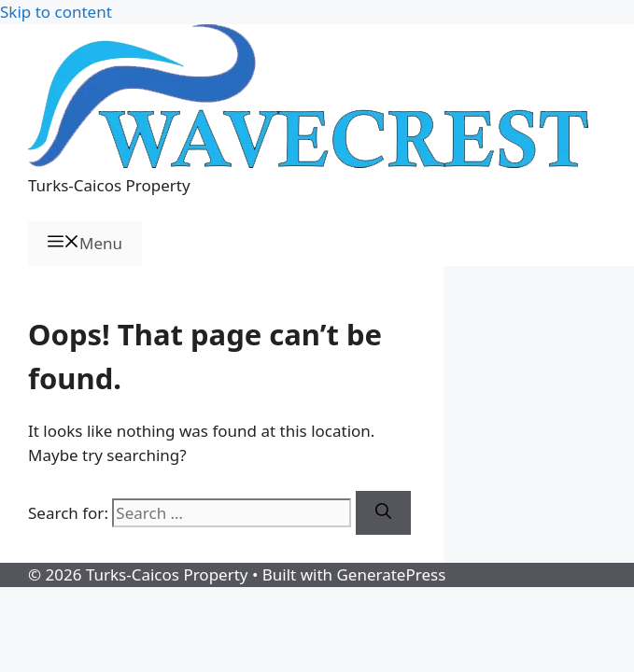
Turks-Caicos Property (109, 185)
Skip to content (56, 12)
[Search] (383, 513)
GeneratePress (391, 574)
